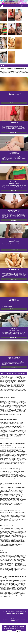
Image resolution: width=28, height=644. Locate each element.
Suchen (7, 6)
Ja (9, 631)
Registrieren (25, 6)
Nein (18, 631)
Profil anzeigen (14, 103)
